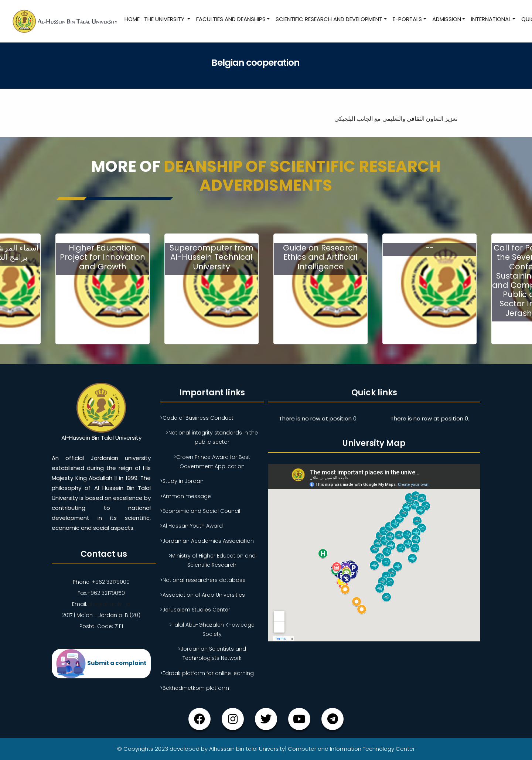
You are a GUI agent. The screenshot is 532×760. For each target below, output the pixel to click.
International (491, 19)
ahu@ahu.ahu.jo (109, 604)
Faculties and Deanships (231, 19)
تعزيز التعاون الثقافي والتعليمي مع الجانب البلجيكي (397, 119)
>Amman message (185, 496)
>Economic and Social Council (200, 511)
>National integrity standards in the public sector (212, 437)
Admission (447, 19)
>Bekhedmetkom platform (195, 688)
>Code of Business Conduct (197, 418)
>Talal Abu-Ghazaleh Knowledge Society (212, 629)
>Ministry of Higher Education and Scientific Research (212, 560)
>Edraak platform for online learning (207, 673)
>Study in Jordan (182, 481)
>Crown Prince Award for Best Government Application (212, 462)
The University (165, 19)
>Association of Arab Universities (202, 595)
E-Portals (407, 19)
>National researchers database (203, 580)
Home (132, 19)
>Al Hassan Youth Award (191, 526)
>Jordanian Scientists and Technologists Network (212, 653)
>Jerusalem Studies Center (195, 610)
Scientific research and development (329, 19)
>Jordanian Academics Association (207, 541)
